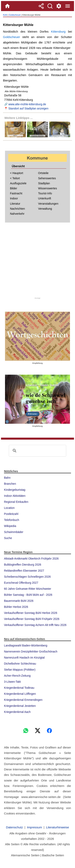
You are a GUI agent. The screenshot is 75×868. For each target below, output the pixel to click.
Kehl (5, 15)
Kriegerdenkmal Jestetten (20, 706)
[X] (38, 731)
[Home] (7, 6)
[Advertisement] (38, 261)
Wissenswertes (48, 188)
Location (9, 508)
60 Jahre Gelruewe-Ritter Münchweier (28, 589)
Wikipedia (10, 526)
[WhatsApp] (26, 731)
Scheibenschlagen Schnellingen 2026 (27, 577)
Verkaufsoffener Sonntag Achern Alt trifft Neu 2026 (35, 625)
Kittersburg (58, 31)
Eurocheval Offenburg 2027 (21, 583)
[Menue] (68, 6)
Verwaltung (45, 209)
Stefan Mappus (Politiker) (20, 670)
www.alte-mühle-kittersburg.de (27, 104)
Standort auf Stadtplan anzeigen (28, 108)
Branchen (10, 484)
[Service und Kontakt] (59, 6)
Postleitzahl (11, 514)
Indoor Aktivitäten (15, 496)
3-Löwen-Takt (12, 682)
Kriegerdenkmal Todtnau (19, 688)
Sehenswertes (47, 178)
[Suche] (50, 6)
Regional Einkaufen (16, 502)
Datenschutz (14, 827)
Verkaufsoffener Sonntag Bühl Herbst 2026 (31, 613)
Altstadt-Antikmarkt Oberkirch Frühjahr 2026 (31, 559)
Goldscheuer (15, 15)
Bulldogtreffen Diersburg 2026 (23, 565)
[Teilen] (41, 6)
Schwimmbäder (14, 532)
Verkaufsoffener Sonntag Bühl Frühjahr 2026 (32, 619)
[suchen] (37, 451)
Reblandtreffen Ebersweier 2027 (24, 571)
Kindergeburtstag (15, 490)
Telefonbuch (12, 520)
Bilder (14, 188)
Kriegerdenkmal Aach (17, 712)
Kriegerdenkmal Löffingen (20, 694)
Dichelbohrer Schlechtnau (20, 664)
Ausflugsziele (18, 183)
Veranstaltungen (48, 204)
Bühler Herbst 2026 (16, 607)
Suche (8, 538)
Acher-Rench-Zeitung (17, 676)
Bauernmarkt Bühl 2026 (19, 601)
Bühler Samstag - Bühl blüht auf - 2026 (28, 595)
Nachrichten (17, 209)
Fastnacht (16, 193)
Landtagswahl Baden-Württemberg (26, 645)
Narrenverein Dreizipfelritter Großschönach (31, 652)
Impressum (34, 827)
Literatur (15, 204)
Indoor (14, 198)
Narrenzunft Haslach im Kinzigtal (24, 658)
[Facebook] (49, 731)
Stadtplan (44, 183)
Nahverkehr (17, 214)
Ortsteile (43, 173)
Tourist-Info (45, 193)
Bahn (7, 478)
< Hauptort (17, 173)
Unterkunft (45, 198)
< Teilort (15, 178)
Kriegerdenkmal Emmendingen (23, 700)
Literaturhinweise (57, 827)
